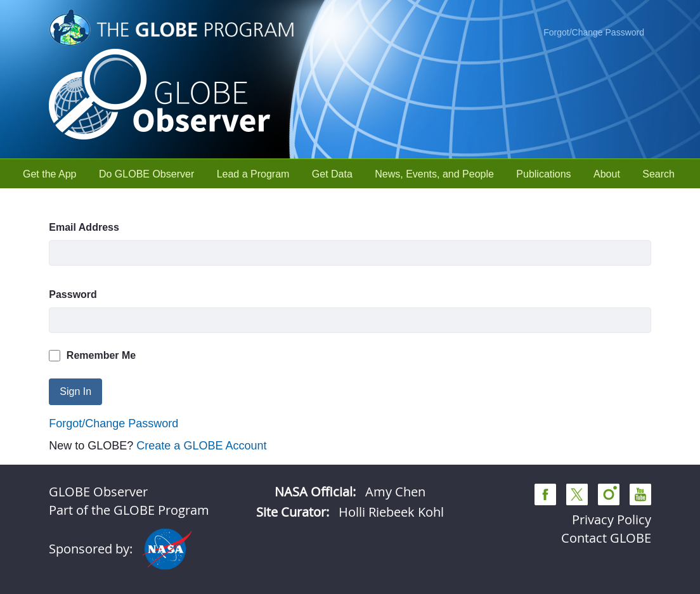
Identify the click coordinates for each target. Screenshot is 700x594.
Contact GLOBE (606, 538)
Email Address (84, 227)
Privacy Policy (612, 520)
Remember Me (92, 356)
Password (73, 294)
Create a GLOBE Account (201, 446)
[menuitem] (50, 174)
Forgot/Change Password (594, 32)
